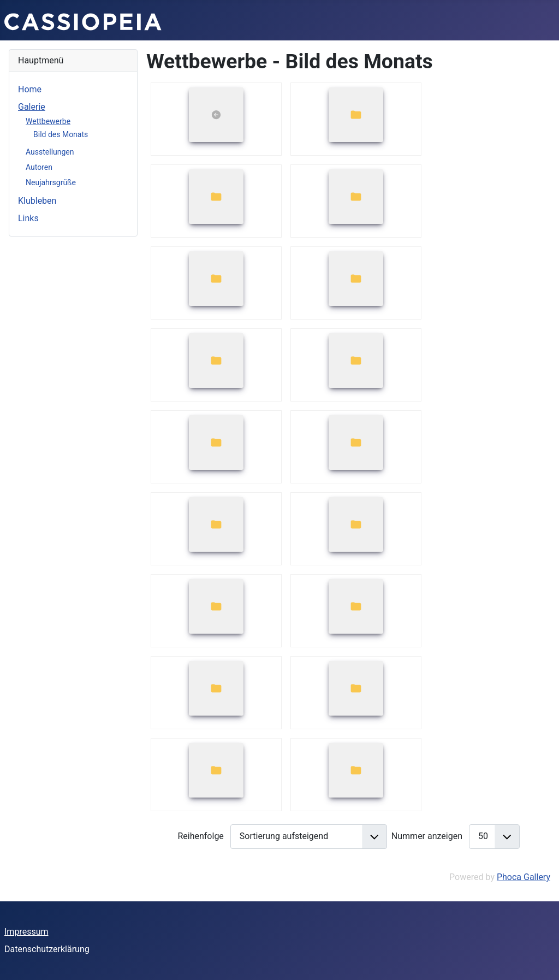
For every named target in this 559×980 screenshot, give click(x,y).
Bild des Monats (61, 134)
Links (28, 218)
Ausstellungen (50, 152)
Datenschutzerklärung (47, 949)
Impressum (26, 932)
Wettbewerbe (48, 121)
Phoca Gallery (524, 877)
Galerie (32, 107)
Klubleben (37, 201)
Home (30, 89)
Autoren (39, 167)
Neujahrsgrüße (51, 182)
